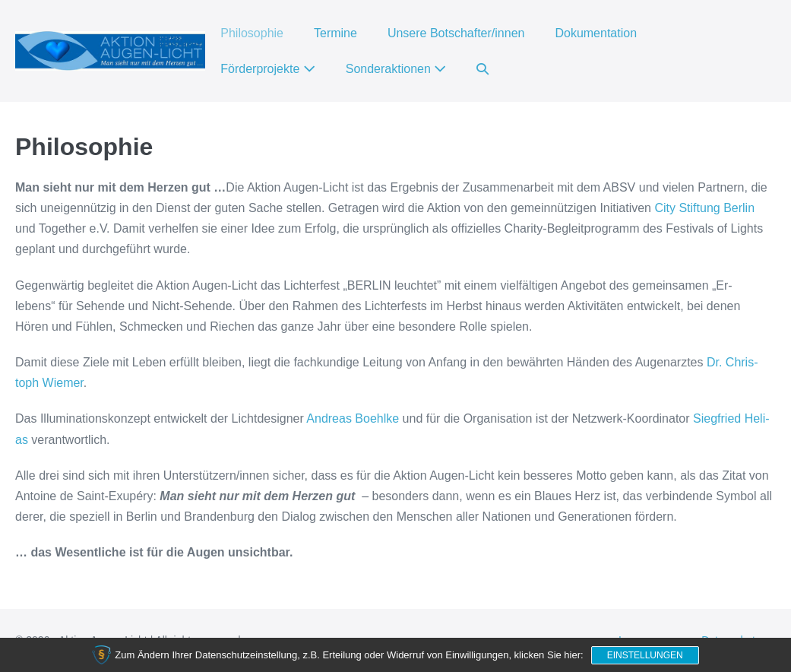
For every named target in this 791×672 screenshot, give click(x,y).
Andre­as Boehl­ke (353, 418)
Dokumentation (596, 33)
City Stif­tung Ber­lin (704, 208)
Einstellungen (645, 655)
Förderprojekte (268, 69)
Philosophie (252, 33)
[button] (483, 69)
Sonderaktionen (396, 69)
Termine (335, 33)
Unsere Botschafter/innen (456, 33)
